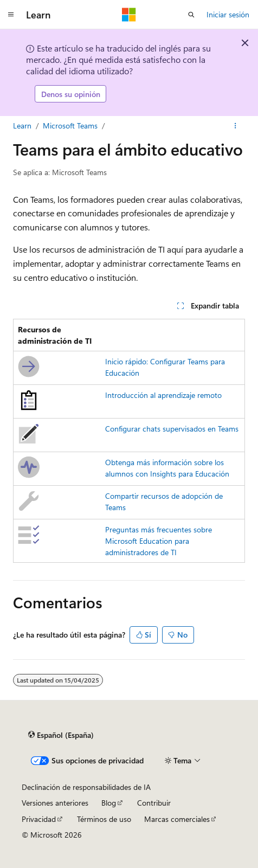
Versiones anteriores (55, 803)
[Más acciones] (236, 126)
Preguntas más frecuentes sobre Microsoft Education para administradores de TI (159, 541)
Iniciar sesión (228, 14)
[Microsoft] (129, 15)
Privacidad (39, 819)
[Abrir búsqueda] (191, 15)
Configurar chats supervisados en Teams (172, 429)
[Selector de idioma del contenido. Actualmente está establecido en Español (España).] (61, 735)
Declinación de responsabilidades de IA (86, 787)
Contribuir (154, 803)
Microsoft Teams (70, 126)
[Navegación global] (11, 15)
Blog (109, 803)
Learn (22, 126)
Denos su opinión (71, 94)
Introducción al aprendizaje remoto (163, 395)
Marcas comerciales (177, 819)
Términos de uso (104, 819)
